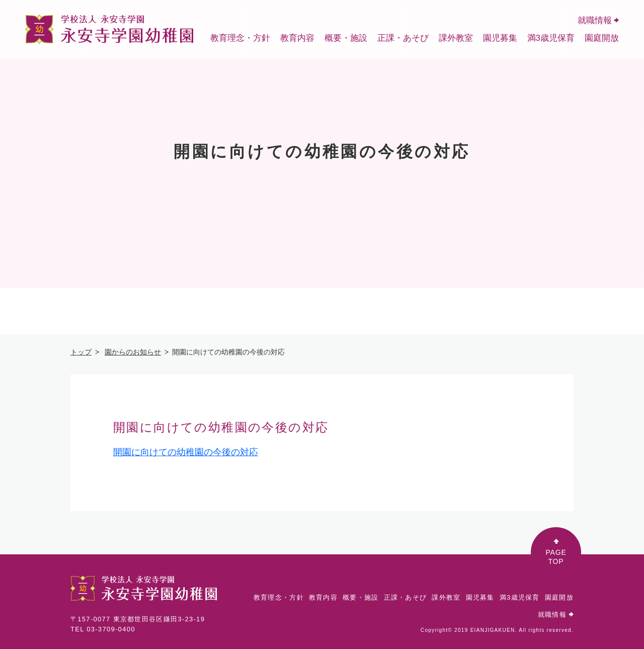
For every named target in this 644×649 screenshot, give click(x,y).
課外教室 (456, 38)
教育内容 (297, 38)
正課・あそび (403, 38)
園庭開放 (602, 38)
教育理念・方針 (240, 38)
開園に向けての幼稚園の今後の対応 (186, 452)
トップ (81, 352)
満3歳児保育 (551, 38)
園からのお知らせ (133, 352)
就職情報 (598, 20)
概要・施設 (346, 38)
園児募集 (500, 38)
